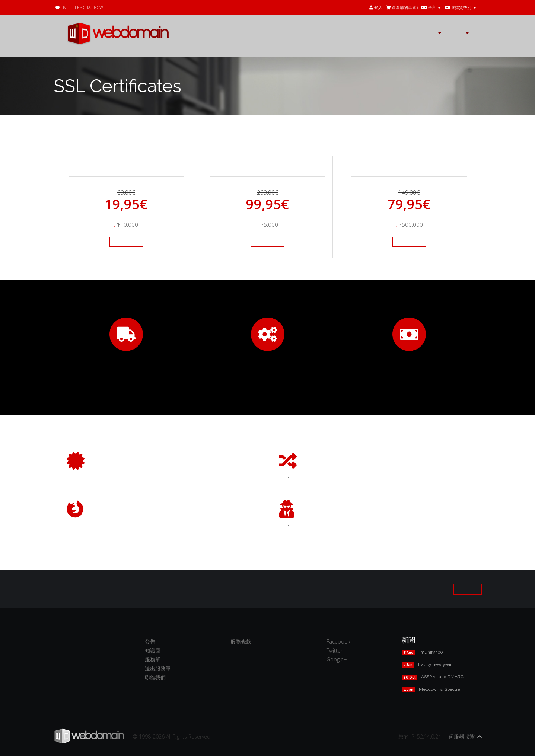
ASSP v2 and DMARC (442, 677)
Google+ (337, 659)
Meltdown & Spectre (440, 689)
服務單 (153, 659)
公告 (150, 642)
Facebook (338, 642)
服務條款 (241, 642)
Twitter (335, 650)
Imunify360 (431, 652)
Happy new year (435, 664)
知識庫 (153, 650)
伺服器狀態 (462, 736)
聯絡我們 (155, 677)
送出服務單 (158, 668)
